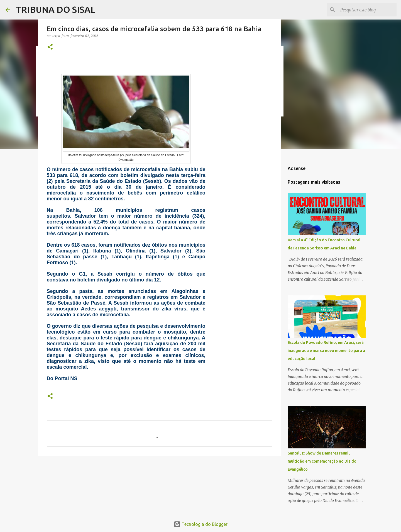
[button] (50, 47)
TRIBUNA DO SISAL (56, 9)
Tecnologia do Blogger (201, 524)
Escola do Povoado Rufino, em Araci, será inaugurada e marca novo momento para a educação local (326, 351)
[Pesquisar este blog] (367, 10)
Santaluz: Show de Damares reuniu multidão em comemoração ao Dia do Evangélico (322, 461)
